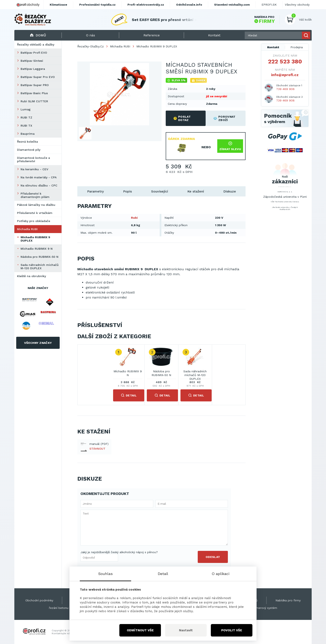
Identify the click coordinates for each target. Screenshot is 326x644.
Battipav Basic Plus (34, 93)
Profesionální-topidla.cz (97, 5)
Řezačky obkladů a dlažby (36, 44)
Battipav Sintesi (32, 61)
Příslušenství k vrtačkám (35, 213)
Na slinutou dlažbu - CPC (39, 185)
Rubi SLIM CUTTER (34, 101)
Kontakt (273, 47)
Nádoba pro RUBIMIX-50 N (40, 257)
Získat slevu (230, 146)
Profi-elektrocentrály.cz (146, 5)
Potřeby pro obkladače (34, 221)
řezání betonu (59, 608)
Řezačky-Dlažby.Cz (91, 46)
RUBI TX (26, 126)
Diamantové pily (29, 150)
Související (160, 191)
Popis (127, 191)
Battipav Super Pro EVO (38, 77)
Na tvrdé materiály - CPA (39, 177)
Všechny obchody (297, 5)
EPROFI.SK (269, 5)
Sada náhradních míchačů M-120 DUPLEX (40, 266)
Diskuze (230, 191)
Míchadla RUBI (27, 229)
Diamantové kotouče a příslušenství (33, 159)
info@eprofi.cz (285, 75)
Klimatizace (58, 5)
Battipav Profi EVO (34, 53)
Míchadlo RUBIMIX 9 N (37, 249)
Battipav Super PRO (35, 85)
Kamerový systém (265, 608)
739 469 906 (285, 89)
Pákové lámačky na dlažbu (36, 205)
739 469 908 (285, 100)
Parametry (95, 191)
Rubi (134, 218)
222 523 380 (285, 62)
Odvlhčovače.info (189, 5)
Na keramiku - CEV (34, 169)
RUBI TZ (26, 117)
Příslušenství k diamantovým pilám (35, 195)
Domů (38, 35)
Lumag (26, 109)
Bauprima (28, 134)
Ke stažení (196, 191)
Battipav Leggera (33, 69)
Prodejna (297, 47)
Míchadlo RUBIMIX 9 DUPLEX (35, 239)
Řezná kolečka (27, 142)
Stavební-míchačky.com (232, 5)
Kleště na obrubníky (31, 276)
